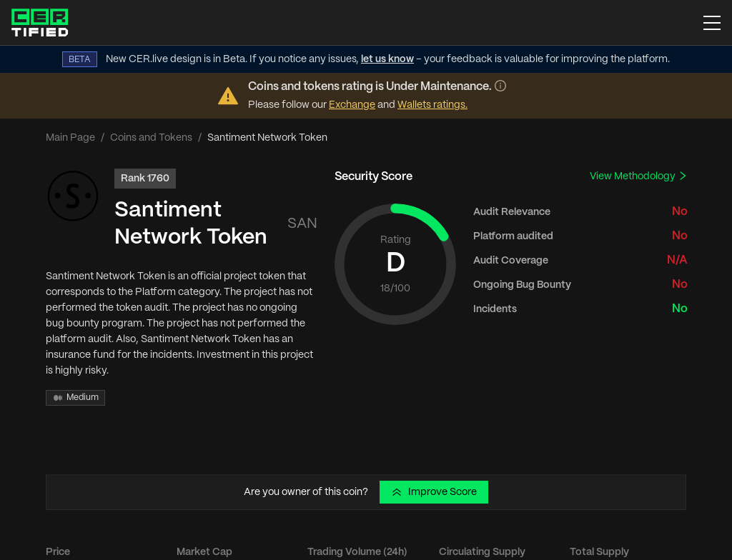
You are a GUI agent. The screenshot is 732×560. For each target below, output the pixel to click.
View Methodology (639, 176)
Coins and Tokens (151, 138)
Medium (75, 398)
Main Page (70, 138)
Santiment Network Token (191, 224)
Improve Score (434, 492)
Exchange (352, 105)
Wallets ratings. (432, 105)
